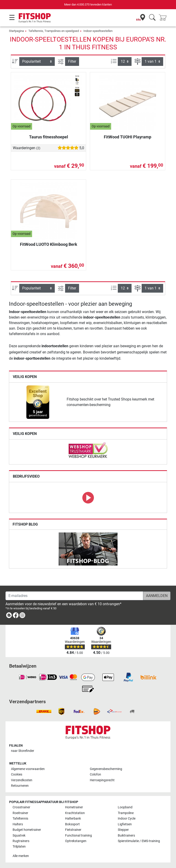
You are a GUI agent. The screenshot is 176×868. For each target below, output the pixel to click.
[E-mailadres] (74, 596)
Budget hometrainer (27, 830)
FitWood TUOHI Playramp (128, 137)
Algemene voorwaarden (28, 769)
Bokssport (72, 824)
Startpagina (16, 31)
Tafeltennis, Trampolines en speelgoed (54, 31)
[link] (38, 402)
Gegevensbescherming (106, 769)
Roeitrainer (20, 813)
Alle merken (21, 856)
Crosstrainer (21, 807)
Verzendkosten (22, 780)
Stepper (123, 830)
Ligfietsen (125, 824)
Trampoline (126, 813)
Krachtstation (75, 813)
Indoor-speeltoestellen (98, 31)
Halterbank (73, 819)
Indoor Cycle (127, 819)
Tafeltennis (20, 819)
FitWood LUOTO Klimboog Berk (49, 244)
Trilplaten (19, 847)
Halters (18, 824)
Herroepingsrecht (102, 780)
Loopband (125, 807)
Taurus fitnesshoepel (49, 137)
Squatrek (19, 836)
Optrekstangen (76, 841)
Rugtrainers (21, 841)
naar (23, 751)
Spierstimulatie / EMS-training (139, 841)
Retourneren (20, 786)
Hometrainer (74, 807)
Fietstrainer (73, 830)
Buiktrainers (126, 836)
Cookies (17, 774)
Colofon (95, 774)
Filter (72, 61)
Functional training (78, 836)
